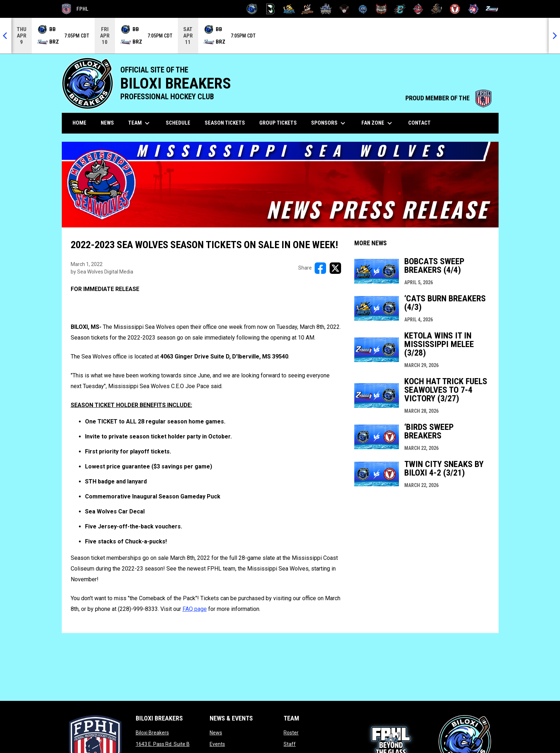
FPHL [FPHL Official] (75, 9)
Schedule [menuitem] (178, 123)
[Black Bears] (271, 9)
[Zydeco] (492, 9)
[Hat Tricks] (307, 9)
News (216, 733)
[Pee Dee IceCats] (363, 9)
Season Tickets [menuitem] (225, 123)
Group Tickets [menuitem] (278, 123)
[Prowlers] (381, 9)
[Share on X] (335, 268)
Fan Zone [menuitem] (378, 123)
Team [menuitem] (140, 123)
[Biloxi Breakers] (252, 9)
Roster (291, 733)
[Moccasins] (344, 9)
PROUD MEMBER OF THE (448, 98)
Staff (290, 744)
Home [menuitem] (79, 123)
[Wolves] (473, 9)
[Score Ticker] (280, 36)
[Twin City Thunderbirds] (455, 9)
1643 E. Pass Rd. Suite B (163, 744)
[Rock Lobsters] (418, 9)
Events (217, 744)
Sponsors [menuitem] (329, 123)
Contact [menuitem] (419, 123)
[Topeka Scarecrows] (437, 9)
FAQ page (195, 609)
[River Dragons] (400, 9)
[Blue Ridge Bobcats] (289, 9)
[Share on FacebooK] (320, 268)
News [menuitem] (107, 123)
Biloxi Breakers (152, 733)
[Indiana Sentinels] (326, 9)
